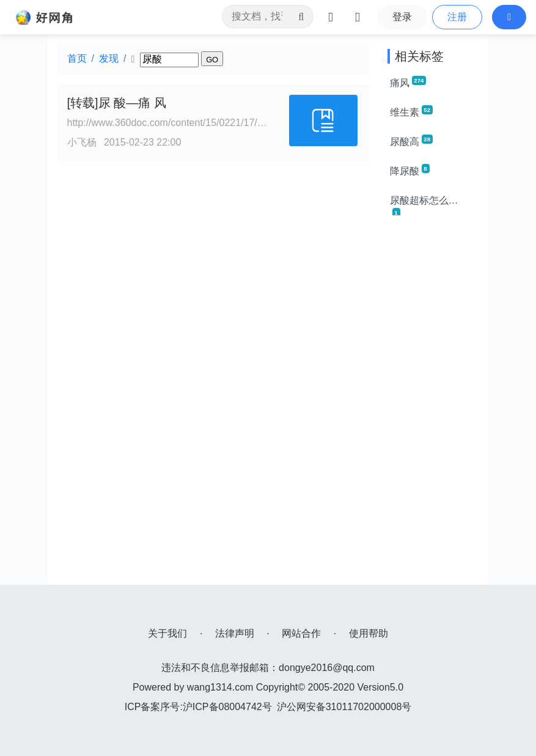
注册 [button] (457, 17)
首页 (77, 58)
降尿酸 (410, 170)
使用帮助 (369, 633)
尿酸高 (411, 141)
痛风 (408, 82)
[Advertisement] (433, 401)
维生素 (411, 111)
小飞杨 (82, 142)
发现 (109, 58)
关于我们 (167, 633)
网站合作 (301, 633)
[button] (509, 17)
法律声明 (235, 633)
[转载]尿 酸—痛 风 (117, 103)
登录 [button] (402, 17)
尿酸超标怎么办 (424, 205)
